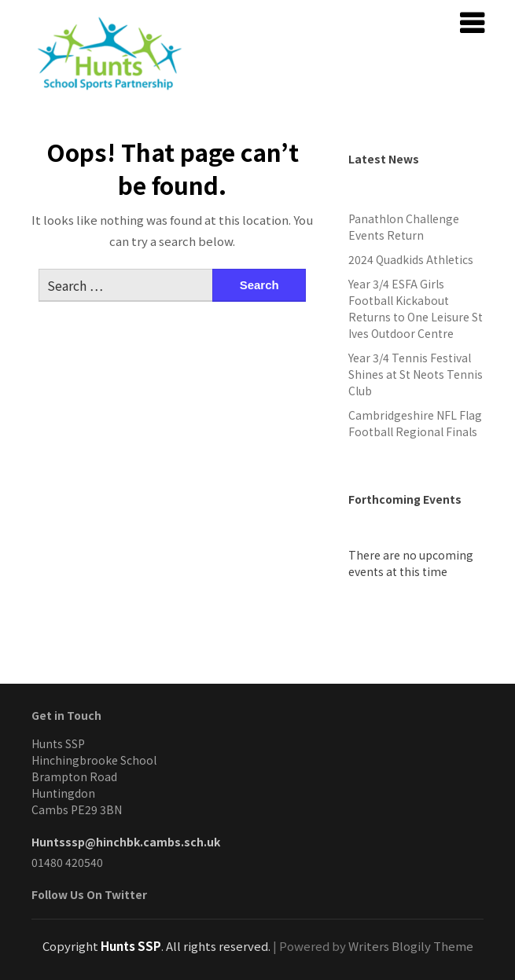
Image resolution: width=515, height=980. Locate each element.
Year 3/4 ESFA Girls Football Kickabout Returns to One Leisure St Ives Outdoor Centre (416, 308)
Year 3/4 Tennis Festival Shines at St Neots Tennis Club (416, 374)
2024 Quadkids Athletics (411, 259)
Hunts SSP (131, 946)
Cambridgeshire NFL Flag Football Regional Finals (415, 423)
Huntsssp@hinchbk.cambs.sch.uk (126, 842)
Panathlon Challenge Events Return (404, 227)
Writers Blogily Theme (411, 946)
